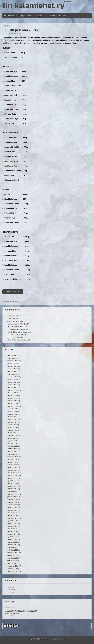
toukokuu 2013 (13, 561)
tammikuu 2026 (13, 361)
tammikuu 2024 (13, 390)
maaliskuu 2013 (13, 566)
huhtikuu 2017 (12, 489)
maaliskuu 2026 (13, 358)
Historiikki (62, 16)
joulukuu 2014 (12, 534)
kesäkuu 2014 (12, 539)
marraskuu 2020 (13, 435)
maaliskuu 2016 (13, 513)
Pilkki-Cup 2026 (13, 319)
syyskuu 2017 (12, 481)
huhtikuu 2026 (12, 356)
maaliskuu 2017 (13, 491)
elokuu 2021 (12, 433)
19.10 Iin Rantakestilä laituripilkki (19, 340)
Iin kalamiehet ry (33, 6)
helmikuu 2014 (13, 550)
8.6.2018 (18, 33)
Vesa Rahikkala (9, 33)
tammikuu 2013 (13, 571)
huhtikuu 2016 (12, 510)
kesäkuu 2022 (12, 419)
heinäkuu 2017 (13, 483)
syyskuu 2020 (12, 441)
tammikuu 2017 (13, 494)
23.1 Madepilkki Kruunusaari (17, 335)
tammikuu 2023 (13, 406)
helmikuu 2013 (13, 569)
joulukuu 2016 (12, 497)
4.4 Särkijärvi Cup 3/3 (15, 321)
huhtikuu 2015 (12, 526)
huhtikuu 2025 (12, 372)
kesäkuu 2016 (12, 507)
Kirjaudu (68, 1)
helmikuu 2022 (13, 425)
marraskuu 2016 (13, 499)
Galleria (52, 16)
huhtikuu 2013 (12, 563)
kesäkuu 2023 (12, 398)
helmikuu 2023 (13, 403)
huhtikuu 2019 (12, 451)
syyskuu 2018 (12, 459)
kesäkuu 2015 (12, 523)
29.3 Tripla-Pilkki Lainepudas (18, 329)
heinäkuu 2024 (13, 382)
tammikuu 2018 (13, 475)
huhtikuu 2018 (12, 470)
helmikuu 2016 (13, 515)
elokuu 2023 (12, 393)
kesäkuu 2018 (12, 467)
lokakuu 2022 (12, 411)
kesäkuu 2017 (12, 486)
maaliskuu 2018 (13, 473)
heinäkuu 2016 (13, 505)
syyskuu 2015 (12, 521)
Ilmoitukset (11, 587)
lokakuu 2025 (12, 363)
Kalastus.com (10, 608)
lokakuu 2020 (12, 438)
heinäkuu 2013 (13, 558)
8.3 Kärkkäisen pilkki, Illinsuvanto (19, 332)
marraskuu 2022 (13, 409)
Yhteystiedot (40, 16)
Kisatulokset (12, 590)
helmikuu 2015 (13, 531)
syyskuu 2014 (12, 537)
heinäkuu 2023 (13, 395)
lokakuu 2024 (12, 379)
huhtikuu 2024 (12, 388)
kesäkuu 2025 (12, 369)
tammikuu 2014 (13, 553)
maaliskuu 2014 (13, 547)
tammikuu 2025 (13, 377)
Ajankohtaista (26, 16)
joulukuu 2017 (12, 478)
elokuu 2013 (12, 555)
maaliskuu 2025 (13, 374)
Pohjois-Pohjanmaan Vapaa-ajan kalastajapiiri (21, 611)
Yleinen (7, 25)
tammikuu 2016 (13, 518)
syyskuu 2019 (12, 444)
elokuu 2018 (12, 462)
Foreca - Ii (9, 616)
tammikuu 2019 (13, 457)
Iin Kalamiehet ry (11, 16)
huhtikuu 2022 (12, 422)
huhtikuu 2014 (12, 545)
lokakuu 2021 (12, 428)
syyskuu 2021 (12, 430)
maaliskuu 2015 (13, 529)
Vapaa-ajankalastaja (12, 613)
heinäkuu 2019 (13, 446)
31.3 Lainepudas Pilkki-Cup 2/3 (18, 324)
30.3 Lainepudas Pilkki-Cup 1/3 (18, 327)
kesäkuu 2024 (12, 385)
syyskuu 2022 (12, 414)
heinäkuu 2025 (13, 366)
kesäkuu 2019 (12, 449)
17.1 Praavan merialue (15, 337)
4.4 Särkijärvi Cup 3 (14, 316)
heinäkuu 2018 (13, 465)
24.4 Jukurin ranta (13, 292)
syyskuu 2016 (12, 502)
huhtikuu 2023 (12, 401)
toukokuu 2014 (13, 542)
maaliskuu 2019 (13, 454)
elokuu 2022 (12, 417)
